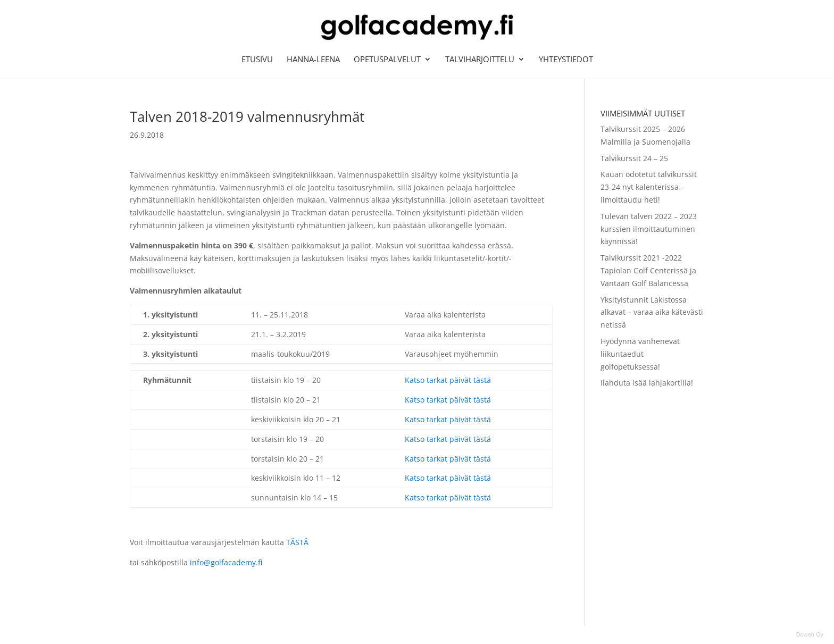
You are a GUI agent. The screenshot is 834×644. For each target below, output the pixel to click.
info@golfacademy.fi (227, 562)
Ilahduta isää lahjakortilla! (647, 383)
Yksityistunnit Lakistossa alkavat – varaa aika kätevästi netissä (652, 312)
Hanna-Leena (313, 60)
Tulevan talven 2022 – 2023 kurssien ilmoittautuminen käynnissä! (649, 229)
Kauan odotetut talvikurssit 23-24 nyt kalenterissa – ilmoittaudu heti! (649, 187)
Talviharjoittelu (480, 60)
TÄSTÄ (297, 542)
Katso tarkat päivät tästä (448, 380)
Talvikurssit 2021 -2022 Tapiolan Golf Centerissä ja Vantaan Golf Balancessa (648, 270)
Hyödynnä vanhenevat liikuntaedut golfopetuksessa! (640, 354)
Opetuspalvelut (387, 60)
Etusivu (257, 60)
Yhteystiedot (566, 60)
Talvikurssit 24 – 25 (634, 158)
